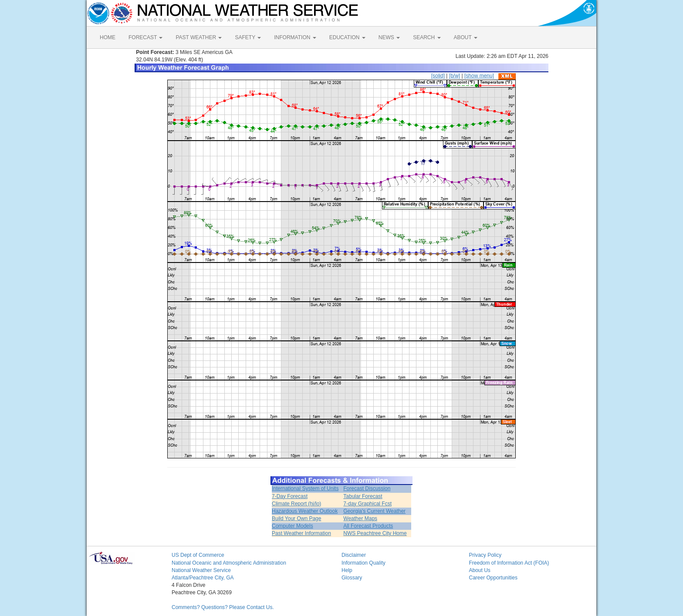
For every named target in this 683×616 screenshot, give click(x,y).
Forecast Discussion (367, 488)
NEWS (389, 37)
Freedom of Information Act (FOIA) (509, 563)
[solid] (438, 76)
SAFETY (248, 37)
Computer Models (292, 526)
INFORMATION (295, 37)
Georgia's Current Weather (374, 511)
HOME (108, 37)
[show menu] (479, 76)
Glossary (352, 578)
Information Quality (363, 563)
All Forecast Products (368, 526)
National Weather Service (201, 570)
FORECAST (145, 37)
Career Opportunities (493, 578)
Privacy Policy (485, 555)
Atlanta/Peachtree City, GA (203, 578)
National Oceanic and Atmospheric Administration (229, 563)
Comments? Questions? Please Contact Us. (223, 607)
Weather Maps (360, 518)
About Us (480, 570)
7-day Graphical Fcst (367, 504)
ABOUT (466, 37)
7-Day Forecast (290, 496)
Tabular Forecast (363, 496)
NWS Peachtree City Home (375, 533)
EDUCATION (347, 37)
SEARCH (427, 37)
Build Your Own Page (296, 518)
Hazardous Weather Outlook (305, 511)
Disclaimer (354, 555)
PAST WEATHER (199, 37)
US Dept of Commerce (198, 555)
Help (347, 570)
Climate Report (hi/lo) (296, 504)
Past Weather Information (301, 533)
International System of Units (305, 488)
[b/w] (455, 76)
